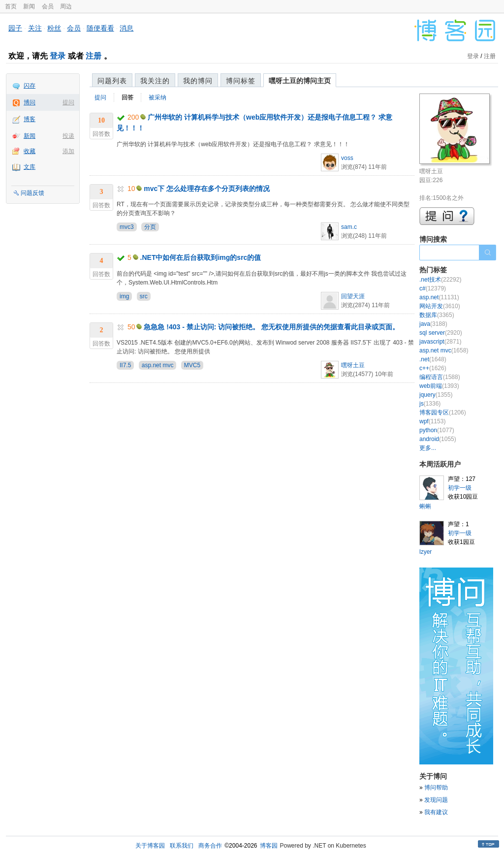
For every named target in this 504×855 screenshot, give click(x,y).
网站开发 (440, 306)
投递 (68, 136)
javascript (440, 342)
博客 (30, 119)
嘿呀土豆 (353, 365)
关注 (35, 28)
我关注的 (155, 81)
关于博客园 (150, 846)
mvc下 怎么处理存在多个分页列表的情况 (207, 189)
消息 (126, 28)
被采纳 (157, 97)
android (438, 439)
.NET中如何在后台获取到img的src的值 (201, 257)
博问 (30, 102)
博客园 (269, 846)
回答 (127, 97)
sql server (441, 333)
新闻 (29, 6)
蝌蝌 (425, 507)
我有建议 (436, 812)
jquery (436, 395)
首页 (11, 6)
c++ (433, 368)
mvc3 (127, 227)
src (144, 296)
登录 (58, 56)
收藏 (30, 151)
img (124, 296)
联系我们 (182, 846)
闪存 (30, 86)
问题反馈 (32, 193)
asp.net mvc (158, 365)
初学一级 (460, 488)
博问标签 (241, 81)
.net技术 (440, 280)
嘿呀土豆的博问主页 (300, 81)
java (433, 324)
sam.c (349, 227)
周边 (66, 6)
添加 (68, 151)
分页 (150, 227)
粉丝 (54, 28)
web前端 (439, 386)
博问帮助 (436, 788)
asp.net (439, 297)
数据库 (437, 315)
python (437, 430)
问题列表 (112, 81)
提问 (68, 102)
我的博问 (198, 81)
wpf (432, 421)
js (430, 404)
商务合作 (210, 846)
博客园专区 (443, 412)
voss (347, 158)
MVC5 (192, 365)
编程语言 (440, 377)
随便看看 (100, 28)
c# (433, 288)
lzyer (425, 552)
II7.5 (125, 365)
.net (433, 359)
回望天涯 (353, 296)
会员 (48, 6)
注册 (94, 56)
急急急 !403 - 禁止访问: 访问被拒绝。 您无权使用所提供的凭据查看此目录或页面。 (271, 327)
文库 (30, 167)
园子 (15, 28)
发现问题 (436, 800)
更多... (428, 448)
